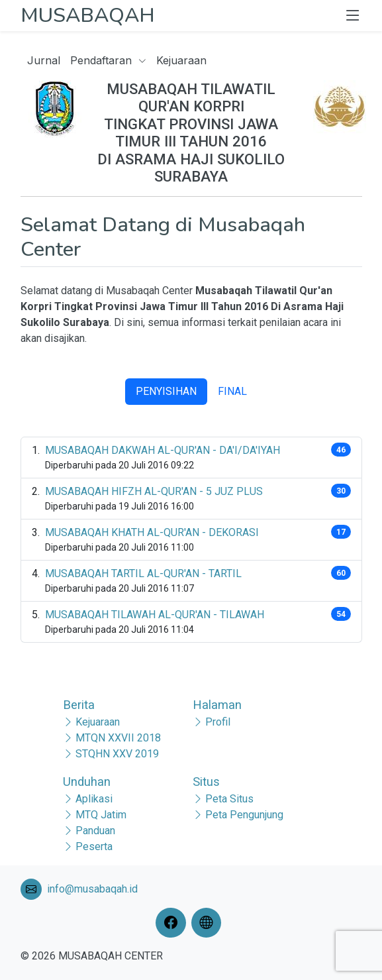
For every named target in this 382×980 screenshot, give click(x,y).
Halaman (217, 705)
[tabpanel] (191, 540)
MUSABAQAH (88, 15)
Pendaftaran (108, 60)
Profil (218, 722)
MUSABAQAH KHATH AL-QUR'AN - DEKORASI (152, 532)
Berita (79, 705)
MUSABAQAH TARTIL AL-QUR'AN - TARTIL (143, 573)
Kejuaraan (181, 60)
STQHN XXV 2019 (117, 754)
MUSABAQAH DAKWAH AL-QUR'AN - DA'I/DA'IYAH (163, 450)
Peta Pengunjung (244, 815)
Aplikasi (94, 799)
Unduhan (87, 782)
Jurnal (44, 60)
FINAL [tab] (232, 391)
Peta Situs (229, 799)
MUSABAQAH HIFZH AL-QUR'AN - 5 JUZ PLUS (154, 491)
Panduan (95, 831)
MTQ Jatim (101, 815)
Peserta (94, 846)
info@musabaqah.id (92, 889)
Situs (206, 782)
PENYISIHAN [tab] (166, 391)
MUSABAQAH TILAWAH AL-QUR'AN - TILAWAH (155, 615)
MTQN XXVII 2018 (118, 738)
